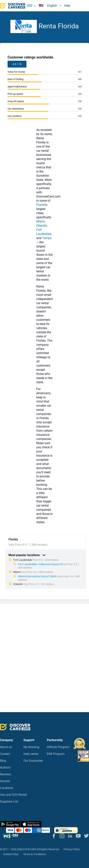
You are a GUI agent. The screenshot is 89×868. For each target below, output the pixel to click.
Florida (41, 205)
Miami (41, 221)
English (48, 6)
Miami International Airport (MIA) (37, 576)
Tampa (47, 238)
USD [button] (30, 6)
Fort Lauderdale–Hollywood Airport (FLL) (42, 564)
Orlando (42, 226)
